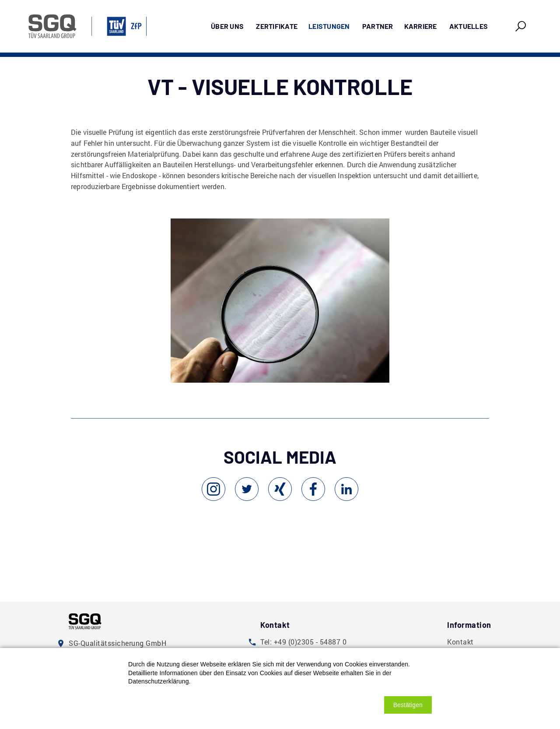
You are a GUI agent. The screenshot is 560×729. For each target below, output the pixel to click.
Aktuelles (469, 26)
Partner (378, 26)
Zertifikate (277, 26)
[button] (408, 705)
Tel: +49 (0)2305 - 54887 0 (303, 642)
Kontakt (460, 642)
